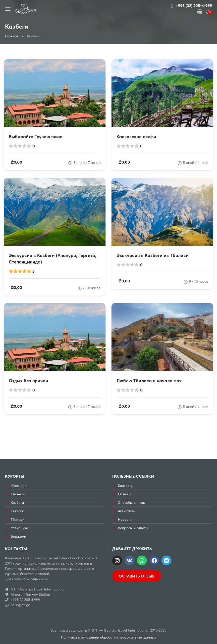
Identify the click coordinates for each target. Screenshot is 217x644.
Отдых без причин (28, 381)
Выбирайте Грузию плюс (35, 137)
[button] (200, 12)
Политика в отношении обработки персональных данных (108, 637)
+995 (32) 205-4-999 (192, 6)
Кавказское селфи (136, 137)
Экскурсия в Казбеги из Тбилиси (153, 255)
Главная (12, 36)
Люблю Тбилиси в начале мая (149, 381)
